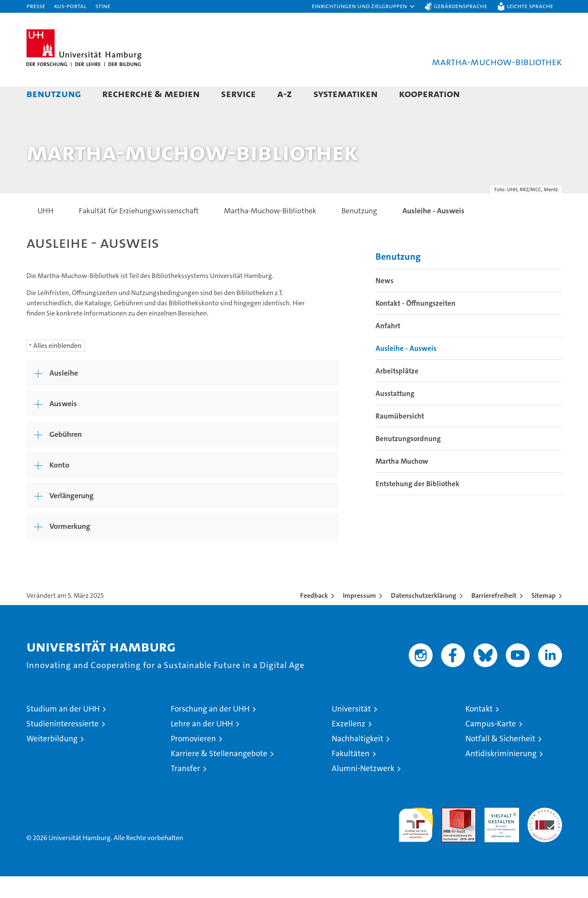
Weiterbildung (52, 760)
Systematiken (346, 93)
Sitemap (544, 617)
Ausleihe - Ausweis (406, 370)
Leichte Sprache (530, 6)
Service (238, 93)
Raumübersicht (400, 438)
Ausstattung (395, 415)
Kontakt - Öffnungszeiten (416, 325)
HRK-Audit (500, 834)
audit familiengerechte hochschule (416, 843)
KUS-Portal (70, 6)
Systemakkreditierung (545, 834)
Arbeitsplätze (397, 393)
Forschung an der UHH (210, 730)
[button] (364, 6)
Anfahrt (388, 347)
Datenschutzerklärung (424, 617)
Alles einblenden (57, 367)
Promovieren (193, 760)
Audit (450, 834)
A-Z (285, 93)
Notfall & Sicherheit (500, 760)
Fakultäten (351, 775)
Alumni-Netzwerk (363, 790)
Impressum (359, 617)
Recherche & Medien (151, 93)
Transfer (185, 790)
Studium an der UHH (63, 730)
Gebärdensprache (460, 6)
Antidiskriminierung (501, 775)
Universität (351, 730)
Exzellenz (348, 745)
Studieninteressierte (63, 745)
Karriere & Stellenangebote (219, 775)
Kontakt (479, 730)
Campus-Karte (491, 745)
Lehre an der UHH (202, 745)
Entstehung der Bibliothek (417, 505)
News (384, 302)
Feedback (314, 617)
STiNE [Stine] (103, 6)
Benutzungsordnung (408, 460)
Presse (36, 6)
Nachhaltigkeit (357, 760)
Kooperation (429, 93)
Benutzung (54, 93)
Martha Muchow (402, 483)
